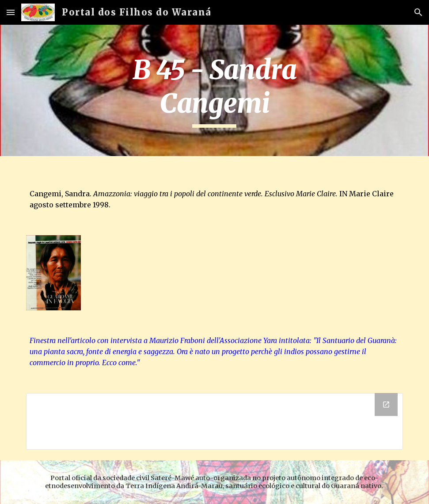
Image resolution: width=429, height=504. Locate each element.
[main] (214, 90)
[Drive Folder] (214, 421)
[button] (11, 12)
